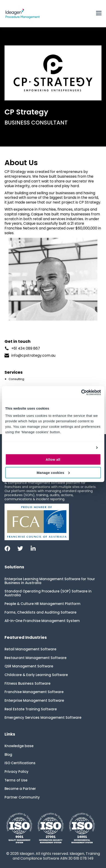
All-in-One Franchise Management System (42, 621)
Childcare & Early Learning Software (36, 675)
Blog (8, 755)
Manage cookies (53, 472)
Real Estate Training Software (31, 709)
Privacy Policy (16, 772)
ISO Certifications (20, 763)
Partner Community (22, 797)
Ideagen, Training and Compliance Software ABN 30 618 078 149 (56, 856)
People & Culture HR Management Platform (42, 604)
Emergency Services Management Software (43, 718)
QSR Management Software (29, 666)
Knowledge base (19, 746)
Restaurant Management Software (35, 658)
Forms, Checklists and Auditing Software (40, 612)
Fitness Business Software (27, 683)
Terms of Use (16, 780)
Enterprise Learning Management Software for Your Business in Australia (50, 581)
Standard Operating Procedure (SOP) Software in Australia (48, 593)
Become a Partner (20, 789)
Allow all (53, 459)
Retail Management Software (30, 649)
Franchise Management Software (34, 692)
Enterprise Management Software (34, 700)
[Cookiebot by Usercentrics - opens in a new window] (81, 392)
